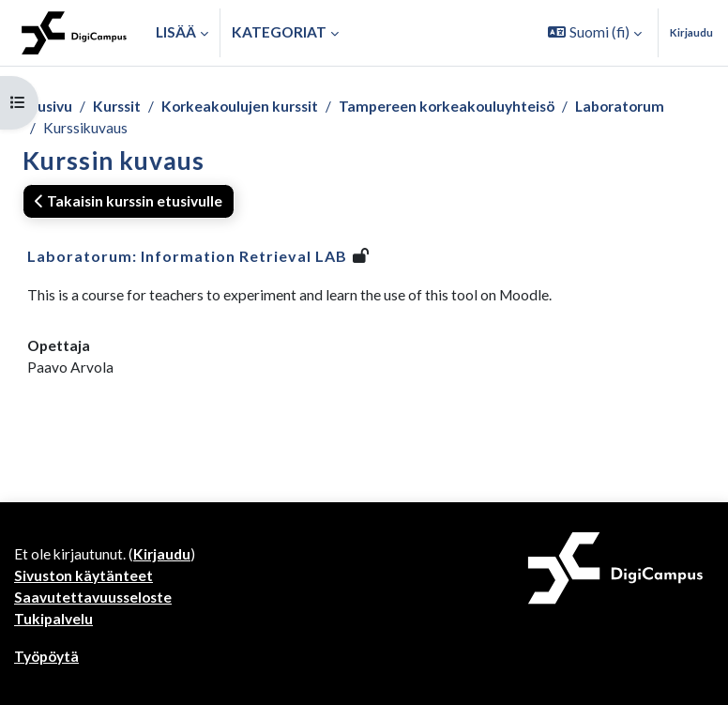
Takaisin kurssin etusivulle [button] (129, 201)
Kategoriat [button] (279, 32)
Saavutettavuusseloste (93, 597)
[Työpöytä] (74, 33)
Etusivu (47, 106)
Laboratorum (620, 106)
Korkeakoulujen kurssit (240, 106)
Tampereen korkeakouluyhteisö (447, 106)
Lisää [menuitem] (176, 32)
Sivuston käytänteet (83, 575)
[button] (595, 33)
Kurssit (117, 106)
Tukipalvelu (53, 619)
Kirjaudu (691, 32)
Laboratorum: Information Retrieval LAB (187, 256)
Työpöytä (46, 656)
